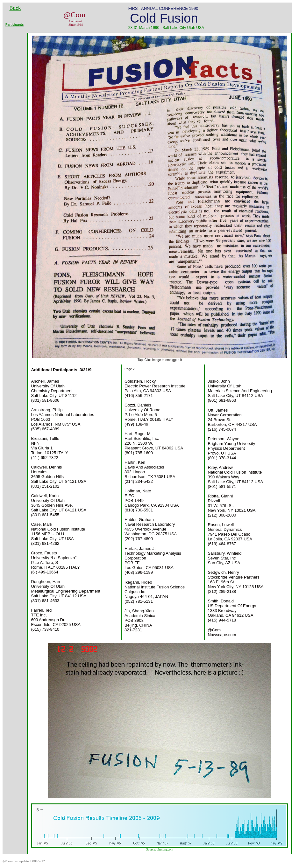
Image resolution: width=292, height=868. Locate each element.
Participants (14, 25)
